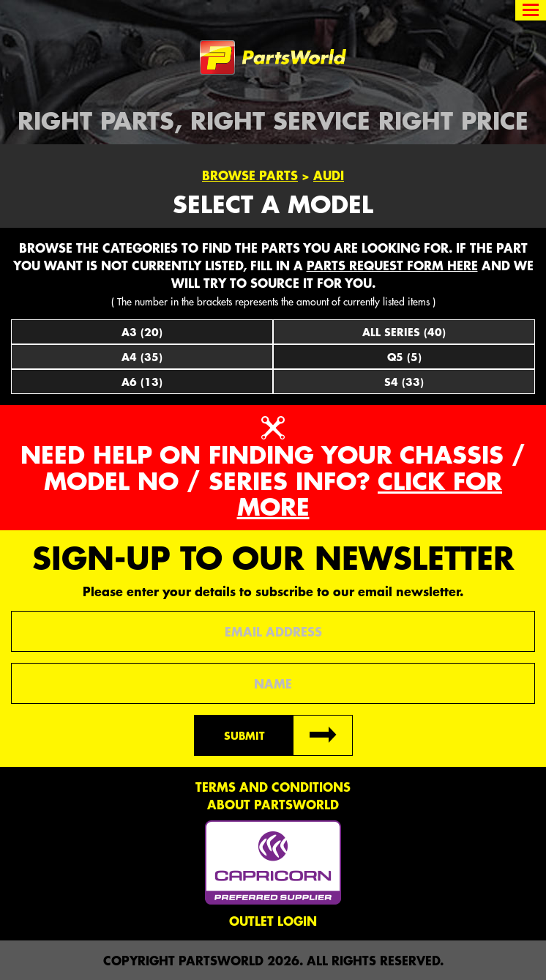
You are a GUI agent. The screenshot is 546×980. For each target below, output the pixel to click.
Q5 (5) (404, 357)
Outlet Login (273, 921)
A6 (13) (142, 382)
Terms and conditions (273, 787)
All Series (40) (404, 332)
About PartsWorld (273, 804)
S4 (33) (404, 382)
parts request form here (392, 265)
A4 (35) (142, 357)
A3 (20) (142, 332)
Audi (329, 175)
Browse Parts (250, 175)
